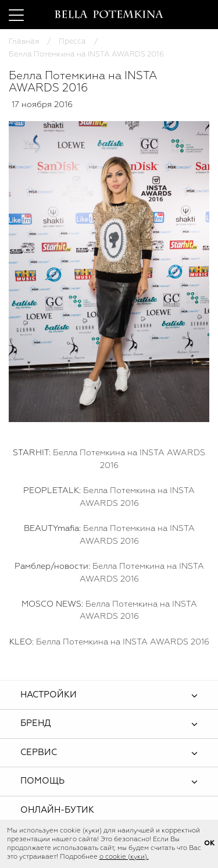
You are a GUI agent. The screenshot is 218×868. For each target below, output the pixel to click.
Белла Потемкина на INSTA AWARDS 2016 (123, 642)
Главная (24, 42)
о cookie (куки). (124, 857)
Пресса (72, 42)
